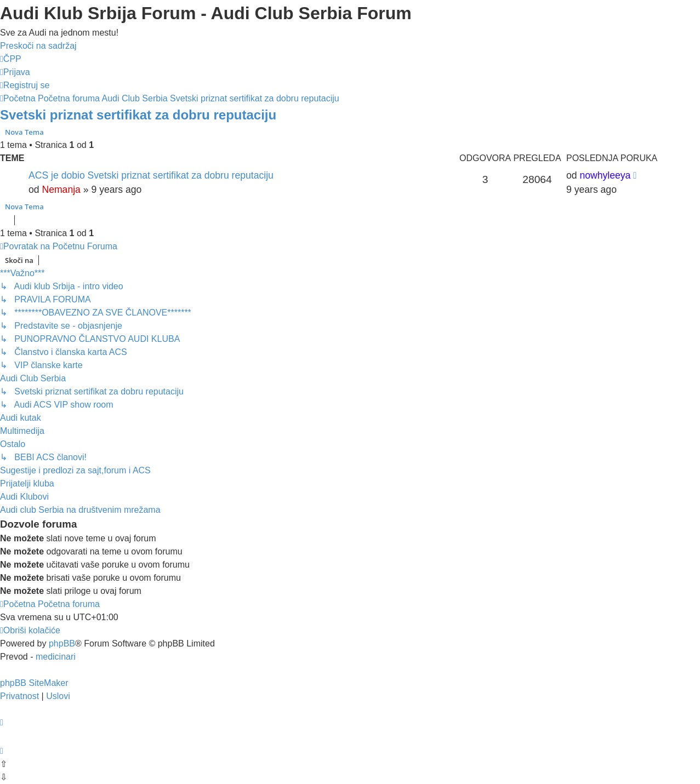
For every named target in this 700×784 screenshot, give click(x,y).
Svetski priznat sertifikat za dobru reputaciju (138, 115)
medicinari (56, 657)
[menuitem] (11, 59)
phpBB (62, 643)
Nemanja (61, 190)
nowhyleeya (605, 175)
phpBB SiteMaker (34, 683)
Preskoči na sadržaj (38, 46)
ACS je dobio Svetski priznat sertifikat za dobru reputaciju (151, 175)
